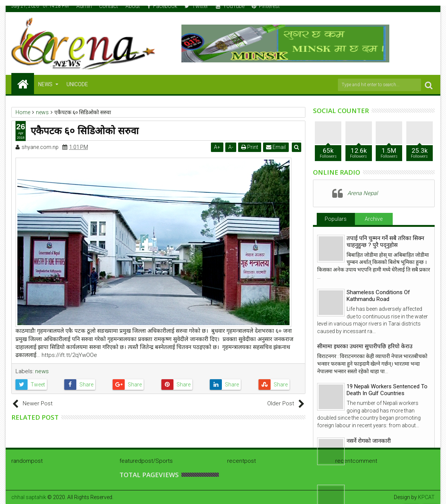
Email (276, 147)
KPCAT (426, 497)
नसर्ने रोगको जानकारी (369, 441)
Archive (374, 219)
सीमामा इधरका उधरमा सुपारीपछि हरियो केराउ (365, 346)
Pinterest (266, 6)
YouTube (230, 6)
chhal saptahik (29, 497)
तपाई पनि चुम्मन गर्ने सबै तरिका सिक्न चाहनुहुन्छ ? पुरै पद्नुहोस (385, 242)
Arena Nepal (362, 193)
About (133, 6)
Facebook (162, 6)
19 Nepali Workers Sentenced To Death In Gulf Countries (387, 390)
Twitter (196, 6)
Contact (108, 6)
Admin (84, 6)
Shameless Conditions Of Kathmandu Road (378, 296)
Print (250, 147)
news (42, 371)
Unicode (77, 84)
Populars (336, 219)
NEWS (45, 84)
